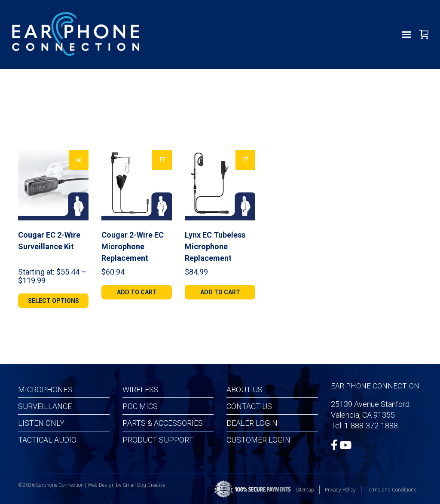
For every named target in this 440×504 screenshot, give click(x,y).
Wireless (141, 389)
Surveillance (45, 406)
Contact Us (249, 406)
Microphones (45, 389)
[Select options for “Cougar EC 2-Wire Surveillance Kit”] (79, 160)
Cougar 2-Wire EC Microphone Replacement (133, 246)
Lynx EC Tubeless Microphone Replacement (215, 246)
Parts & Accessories (163, 423)
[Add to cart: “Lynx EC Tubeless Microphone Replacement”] (245, 160)
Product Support (158, 440)
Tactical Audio (47, 440)
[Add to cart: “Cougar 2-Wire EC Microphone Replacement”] (162, 160)
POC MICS (140, 406)
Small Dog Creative (144, 485)
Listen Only (41, 423)
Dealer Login (252, 423)
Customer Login (258, 440)
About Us (244, 389)
